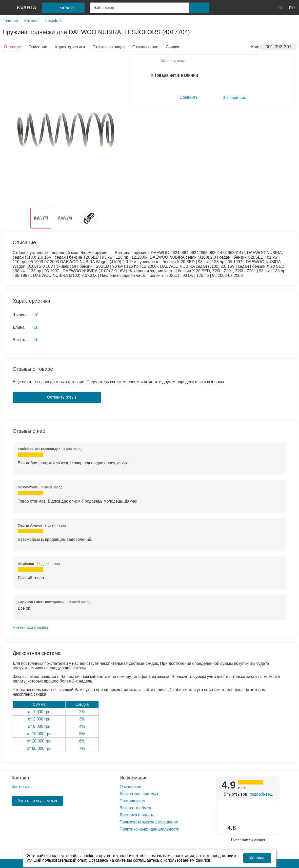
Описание (38, 47)
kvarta (27, 8)
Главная (10, 21)
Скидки (173, 47)
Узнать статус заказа (37, 801)
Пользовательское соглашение (149, 822)
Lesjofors (54, 21)
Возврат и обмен (135, 808)
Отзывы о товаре (108, 47)
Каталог (32, 21)
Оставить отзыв (174, 61)
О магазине (130, 787)
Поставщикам (132, 801)
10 (36, 315)
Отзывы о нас (145, 47)
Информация (133, 778)
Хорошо (257, 858)
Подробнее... (261, 794)
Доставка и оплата (137, 815)
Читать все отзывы (30, 627)
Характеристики (70, 47)
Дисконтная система (139, 794)
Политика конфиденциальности (149, 829)
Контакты (22, 778)
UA (281, 8)
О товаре (12, 47)
